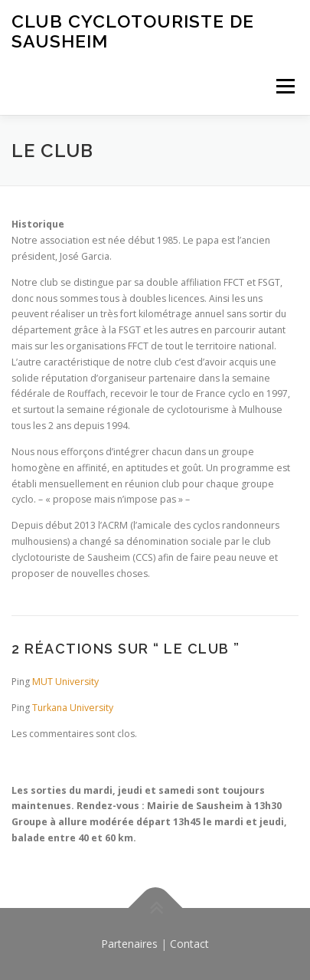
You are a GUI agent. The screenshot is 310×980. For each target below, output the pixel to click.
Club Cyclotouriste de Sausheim (133, 31)
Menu (284, 86)
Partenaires (129, 944)
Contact (189, 944)
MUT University (65, 682)
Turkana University (73, 708)
